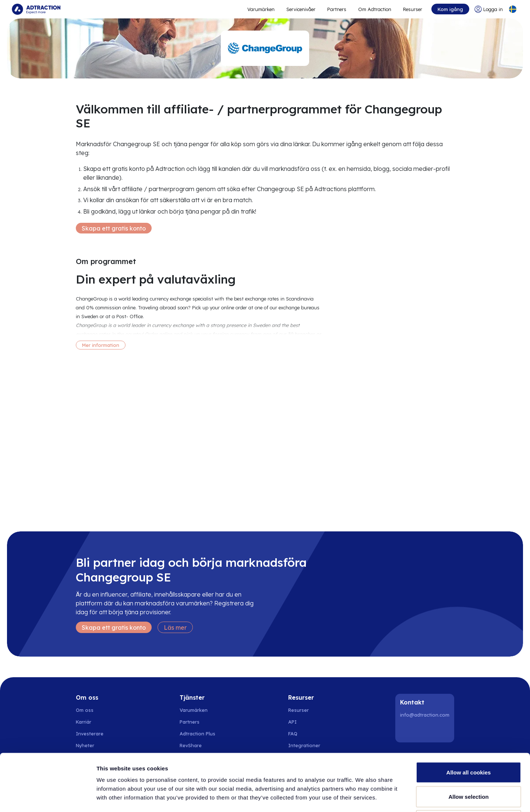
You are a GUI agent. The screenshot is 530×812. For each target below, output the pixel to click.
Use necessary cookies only (469, 764)
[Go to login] (489, 9)
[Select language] (513, 9)
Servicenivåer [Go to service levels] (301, 9)
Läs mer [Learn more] (175, 628)
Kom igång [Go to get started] (450, 9)
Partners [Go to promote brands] (337, 9)
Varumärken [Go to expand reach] (261, 9)
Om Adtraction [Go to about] (375, 9)
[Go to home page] (36, 9)
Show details (386, 797)
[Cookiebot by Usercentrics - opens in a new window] (48, 798)
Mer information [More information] (101, 345)
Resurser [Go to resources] (413, 9)
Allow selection (468, 740)
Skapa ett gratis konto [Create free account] (114, 228)
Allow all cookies (469, 715)
